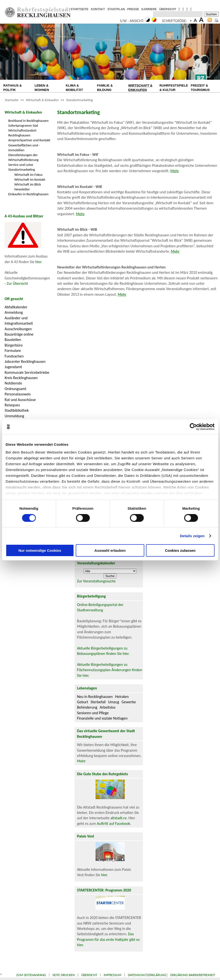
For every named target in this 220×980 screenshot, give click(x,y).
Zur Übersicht (17, 283)
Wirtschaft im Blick (28, 184)
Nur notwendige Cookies (40, 550)
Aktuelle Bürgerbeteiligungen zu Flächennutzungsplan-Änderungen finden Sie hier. (110, 670)
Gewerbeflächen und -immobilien (24, 148)
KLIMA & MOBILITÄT (75, 88)
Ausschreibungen (18, 329)
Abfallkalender (16, 307)
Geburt (83, 702)
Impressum (112, 975)
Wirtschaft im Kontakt (30, 179)
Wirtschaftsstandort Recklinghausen (22, 133)
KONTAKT (98, 9)
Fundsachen (14, 356)
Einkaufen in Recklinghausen (28, 194)
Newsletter (22, 189)
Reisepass (12, 405)
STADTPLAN (116, 9)
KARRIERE (149, 9)
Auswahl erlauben (110, 550)
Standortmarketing (79, 100)
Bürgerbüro (14, 345)
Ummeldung (14, 416)
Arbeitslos (108, 707)
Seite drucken (64, 975)
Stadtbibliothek (17, 410)
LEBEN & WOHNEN (42, 88)
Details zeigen (192, 536)
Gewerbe (129, 702)
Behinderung (87, 707)
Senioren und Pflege (93, 713)
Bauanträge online (19, 334)
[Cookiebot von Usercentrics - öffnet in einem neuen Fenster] (193, 427)
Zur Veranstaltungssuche (96, 581)
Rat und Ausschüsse (20, 400)
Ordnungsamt (15, 389)
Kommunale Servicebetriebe (27, 372)
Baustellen (13, 340)
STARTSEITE (79, 9)
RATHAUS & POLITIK (13, 88)
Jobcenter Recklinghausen (25, 361)
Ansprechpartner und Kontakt (29, 140)
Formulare (13, 351)
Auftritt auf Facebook (113, 824)
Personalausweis (18, 394)
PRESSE (133, 9)
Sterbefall (98, 702)
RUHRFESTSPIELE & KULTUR (173, 88)
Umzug (113, 702)
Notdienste (13, 383)
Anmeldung (14, 312)
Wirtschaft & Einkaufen (42, 100)
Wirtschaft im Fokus (28, 175)
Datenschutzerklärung (147, 975)
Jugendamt (13, 367)
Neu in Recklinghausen (95, 697)
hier (38, 262)
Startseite (12, 100)
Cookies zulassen (180, 550)
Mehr (175, 171)
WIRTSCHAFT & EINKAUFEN (140, 88)
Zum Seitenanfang (31, 975)
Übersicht (89, 975)
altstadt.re (119, 818)
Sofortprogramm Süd (23, 125)
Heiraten (122, 697)
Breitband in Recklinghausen (28, 121)
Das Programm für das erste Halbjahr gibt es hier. (108, 939)
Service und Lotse (21, 165)
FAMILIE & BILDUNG (105, 88)
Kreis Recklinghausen (21, 378)
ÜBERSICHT (168, 9)
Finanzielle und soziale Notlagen (102, 718)
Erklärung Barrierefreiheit (193, 975)
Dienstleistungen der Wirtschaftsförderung (23, 157)
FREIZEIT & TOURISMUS (200, 88)
